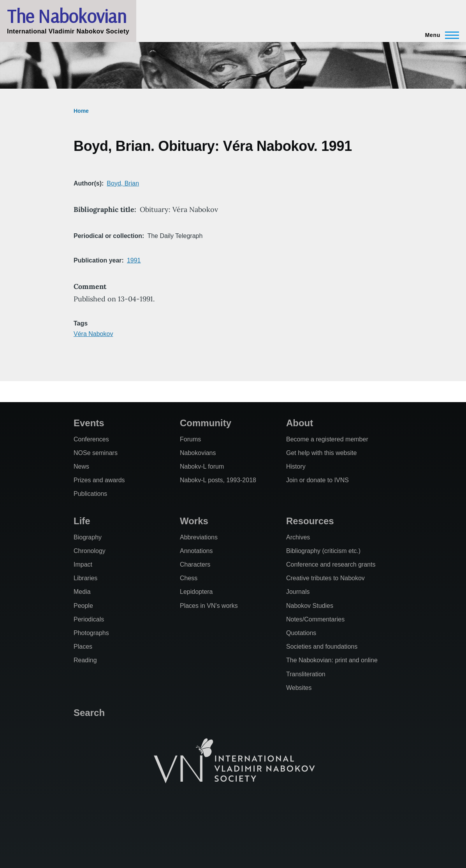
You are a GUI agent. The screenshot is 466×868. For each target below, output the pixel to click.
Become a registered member (327, 439)
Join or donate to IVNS (317, 480)
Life (82, 521)
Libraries (85, 578)
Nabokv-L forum (202, 466)
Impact (83, 564)
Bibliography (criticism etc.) (323, 551)
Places (83, 647)
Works (194, 521)
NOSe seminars (96, 453)
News (81, 466)
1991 (134, 260)
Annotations (196, 551)
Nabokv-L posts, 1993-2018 (218, 480)
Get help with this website (321, 453)
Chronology (90, 551)
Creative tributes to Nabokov (325, 578)
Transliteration (306, 674)
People (83, 606)
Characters (195, 564)
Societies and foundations (322, 647)
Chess (189, 578)
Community (206, 423)
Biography (88, 537)
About (300, 423)
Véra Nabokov (93, 334)
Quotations (301, 633)
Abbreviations (199, 537)
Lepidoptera (196, 592)
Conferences (91, 439)
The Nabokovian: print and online (332, 660)
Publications (90, 494)
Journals (298, 592)
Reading (85, 660)
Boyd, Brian (123, 183)
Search (89, 713)
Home (81, 111)
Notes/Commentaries (315, 619)
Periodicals (89, 619)
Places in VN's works (209, 606)
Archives (298, 537)
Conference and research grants (331, 564)
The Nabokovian (67, 16)
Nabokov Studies (310, 606)
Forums (190, 439)
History (296, 466)
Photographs (91, 633)
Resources (310, 521)
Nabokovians (198, 453)
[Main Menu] (440, 35)
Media (82, 592)
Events (89, 423)
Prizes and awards (99, 480)
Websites (299, 688)
